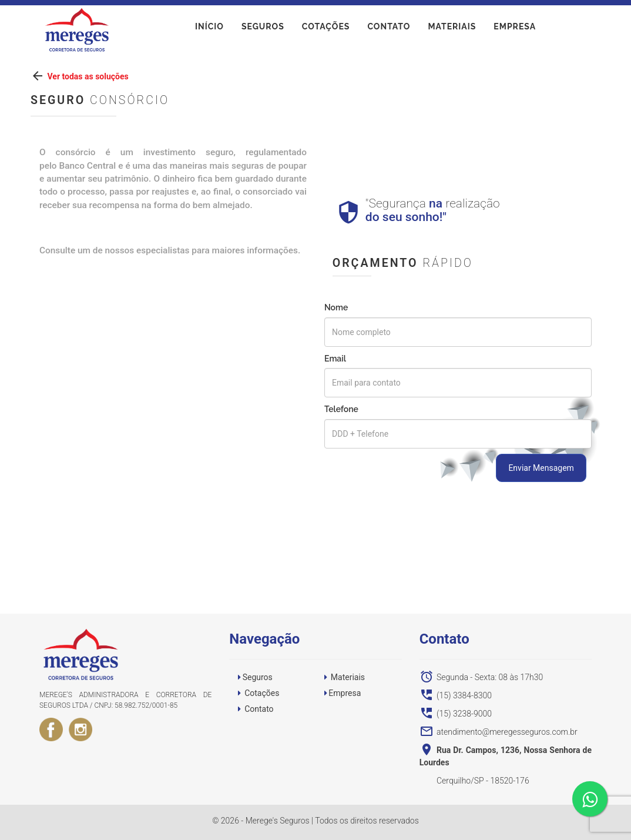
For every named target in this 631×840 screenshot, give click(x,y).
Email (335, 359)
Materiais (452, 29)
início (209, 29)
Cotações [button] (262, 693)
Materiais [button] (348, 677)
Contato (389, 29)
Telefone (341, 409)
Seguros (263, 29)
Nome (336, 307)
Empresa (515, 29)
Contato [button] (259, 709)
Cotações (326, 29)
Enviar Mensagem (541, 468)
